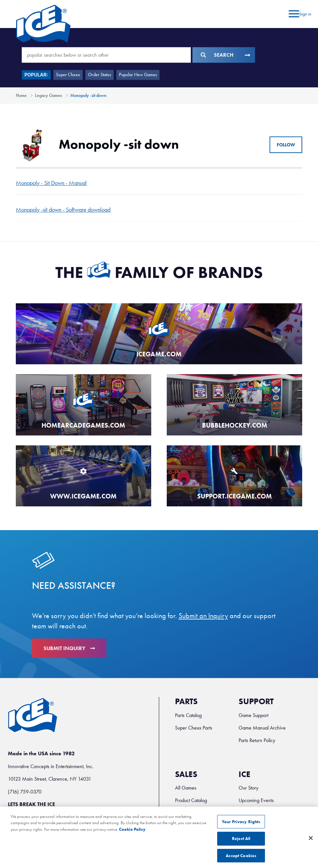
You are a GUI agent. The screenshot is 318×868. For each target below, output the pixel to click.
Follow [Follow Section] (286, 145)
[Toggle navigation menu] (293, 14)
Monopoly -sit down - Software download (63, 210)
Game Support (253, 715)
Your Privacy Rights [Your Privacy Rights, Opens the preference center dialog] (241, 829)
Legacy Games (48, 95)
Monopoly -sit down (88, 95)
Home (21, 95)
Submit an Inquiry (203, 616)
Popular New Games (138, 75)
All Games (186, 788)
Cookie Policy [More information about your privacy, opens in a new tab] (132, 836)
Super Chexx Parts (194, 728)
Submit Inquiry (69, 648)
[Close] (311, 845)
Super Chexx (68, 75)
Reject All (241, 845)
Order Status (100, 75)
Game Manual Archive (262, 728)
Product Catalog (191, 800)
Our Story (248, 788)
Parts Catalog (188, 715)
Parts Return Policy (257, 740)
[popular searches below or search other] (106, 55)
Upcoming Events (256, 800)
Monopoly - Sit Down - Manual (51, 183)
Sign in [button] (305, 14)
